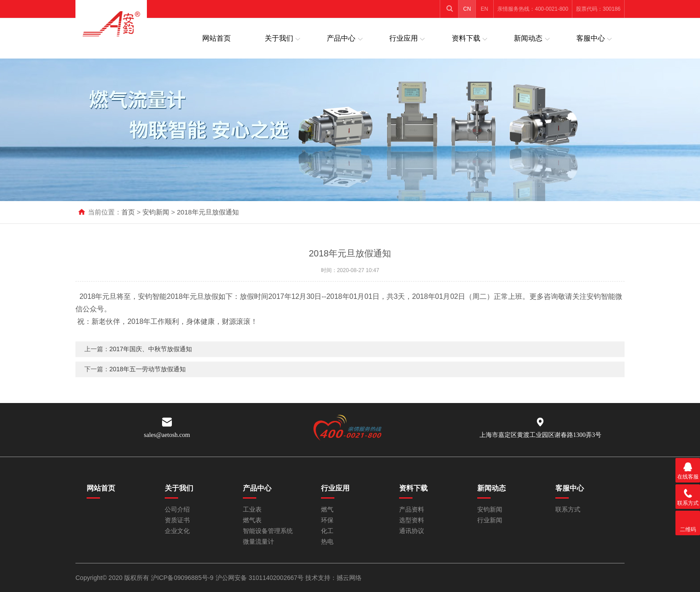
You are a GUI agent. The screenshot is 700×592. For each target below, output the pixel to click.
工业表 (252, 510)
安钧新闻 (156, 212)
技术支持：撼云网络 (333, 578)
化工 (327, 531)
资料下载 (466, 38)
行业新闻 (490, 520)
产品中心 (341, 38)
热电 (327, 542)
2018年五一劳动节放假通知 (148, 375)
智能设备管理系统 (268, 531)
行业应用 (404, 38)
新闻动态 (528, 38)
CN (467, 9)
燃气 (327, 510)
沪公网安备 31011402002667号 (260, 578)
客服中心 (591, 38)
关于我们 (279, 38)
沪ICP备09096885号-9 (182, 578)
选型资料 (412, 520)
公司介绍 (177, 510)
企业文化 (177, 531)
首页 (128, 212)
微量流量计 (258, 542)
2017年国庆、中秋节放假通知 (151, 355)
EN (485, 9)
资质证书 (177, 520)
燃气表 (252, 520)
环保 (327, 520)
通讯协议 (412, 531)
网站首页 (217, 38)
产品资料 (412, 510)
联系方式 (568, 510)
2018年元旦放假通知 (208, 212)
